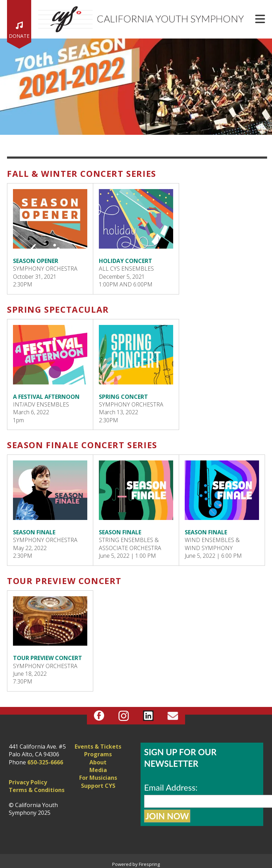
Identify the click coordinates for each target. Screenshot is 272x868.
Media (98, 770)
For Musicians (98, 778)
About (98, 762)
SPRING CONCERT (123, 397)
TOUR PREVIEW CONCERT (47, 658)
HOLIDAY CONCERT (125, 261)
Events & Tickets (98, 747)
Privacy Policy (28, 782)
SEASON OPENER (36, 261)
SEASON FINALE (34, 532)
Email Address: (171, 787)
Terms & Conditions (37, 790)
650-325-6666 (45, 762)
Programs (98, 754)
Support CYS (98, 786)
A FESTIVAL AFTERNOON (46, 397)
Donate (19, 36)
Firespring (149, 864)
